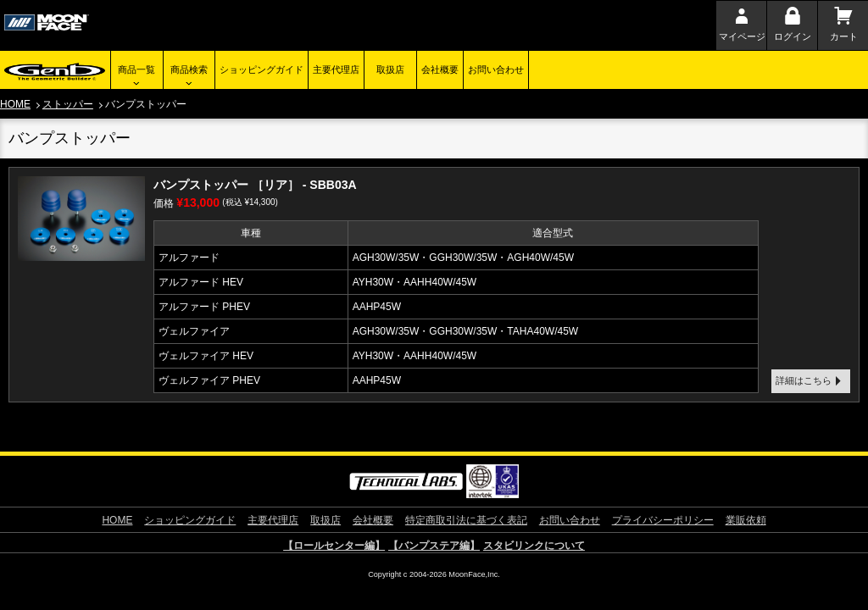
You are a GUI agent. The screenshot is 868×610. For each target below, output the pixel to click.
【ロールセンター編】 (334, 546)
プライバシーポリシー (663, 520)
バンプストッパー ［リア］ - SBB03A (255, 185)
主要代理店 (336, 69)
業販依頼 (746, 520)
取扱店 (390, 69)
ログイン (793, 36)
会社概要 (440, 69)
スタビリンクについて (534, 546)
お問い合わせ (496, 69)
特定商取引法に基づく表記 (466, 520)
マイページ (742, 36)
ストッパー (68, 104)
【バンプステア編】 (434, 546)
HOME (15, 104)
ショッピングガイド (262, 69)
